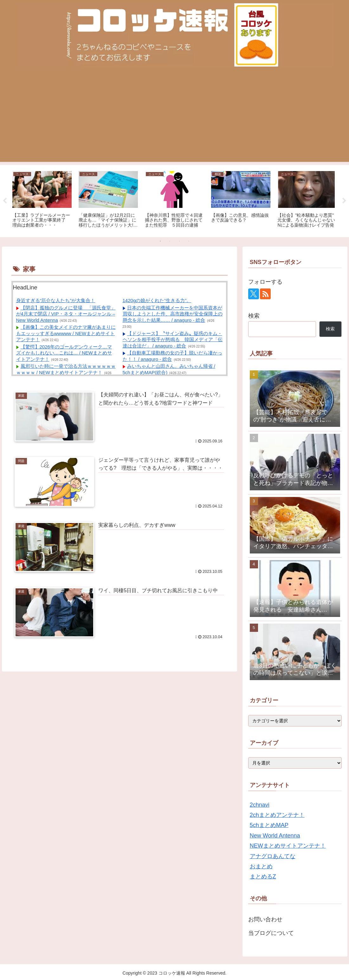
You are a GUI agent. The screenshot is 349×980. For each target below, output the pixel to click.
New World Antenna (275, 836)
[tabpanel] (42, 200)
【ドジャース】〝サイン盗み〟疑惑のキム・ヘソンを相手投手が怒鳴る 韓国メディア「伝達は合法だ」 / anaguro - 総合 (173, 340)
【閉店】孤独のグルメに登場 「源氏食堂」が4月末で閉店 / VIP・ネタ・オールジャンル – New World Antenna (66, 314)
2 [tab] (170, 241)
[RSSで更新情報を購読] (265, 294)
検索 (254, 316)
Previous (5, 201)
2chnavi (260, 805)
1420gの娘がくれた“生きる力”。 (157, 300)
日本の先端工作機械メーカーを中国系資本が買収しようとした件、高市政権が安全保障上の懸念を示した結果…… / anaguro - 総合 (173, 314)
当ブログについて (271, 933)
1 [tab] (160, 241)
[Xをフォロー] (254, 294)
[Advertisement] (174, 117)
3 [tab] (179, 241)
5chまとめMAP (269, 825)
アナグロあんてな (273, 856)
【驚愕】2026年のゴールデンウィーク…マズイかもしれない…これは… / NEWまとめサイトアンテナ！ (64, 353)
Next (344, 201)
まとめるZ (263, 877)
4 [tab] (189, 241)
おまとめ (261, 866)
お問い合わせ (265, 919)
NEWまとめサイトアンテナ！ (288, 846)
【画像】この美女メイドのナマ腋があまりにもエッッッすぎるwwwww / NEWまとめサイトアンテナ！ (66, 333)
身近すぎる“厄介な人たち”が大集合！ (56, 300)
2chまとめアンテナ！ (277, 815)
